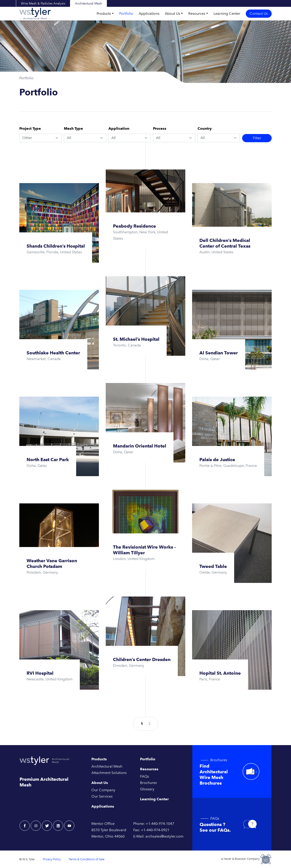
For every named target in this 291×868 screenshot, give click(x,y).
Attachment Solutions (109, 773)
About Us (172, 14)
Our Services (102, 796)
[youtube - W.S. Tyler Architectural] (69, 826)
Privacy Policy (52, 859)
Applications (149, 14)
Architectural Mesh (89, 4)
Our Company (103, 790)
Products (104, 14)
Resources (197, 14)
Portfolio (126, 14)
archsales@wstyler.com (164, 836)
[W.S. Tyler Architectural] (35, 14)
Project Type (30, 128)
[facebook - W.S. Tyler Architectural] (25, 826)
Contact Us (259, 14)
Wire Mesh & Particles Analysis (43, 4)
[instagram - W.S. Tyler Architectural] (36, 826)
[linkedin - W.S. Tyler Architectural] (58, 826)
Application (119, 128)
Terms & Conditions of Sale (87, 859)
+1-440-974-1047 (160, 824)
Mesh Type (73, 128)
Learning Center (227, 14)
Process (160, 128)
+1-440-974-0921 (155, 830)
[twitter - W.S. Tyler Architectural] (47, 826)
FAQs (144, 776)
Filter (257, 138)
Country (205, 128)
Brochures (148, 783)
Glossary (147, 789)
